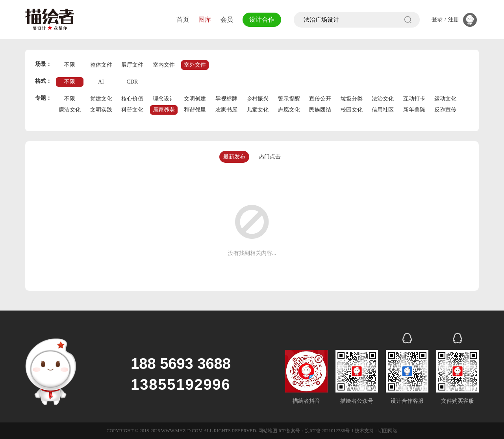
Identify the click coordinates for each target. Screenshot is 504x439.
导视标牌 (226, 99)
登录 (437, 20)
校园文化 (352, 110)
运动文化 (445, 99)
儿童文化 (258, 110)
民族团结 (320, 110)
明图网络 (388, 431)
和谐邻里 (195, 110)
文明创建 (195, 99)
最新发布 (234, 157)
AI (101, 82)
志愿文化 (289, 110)
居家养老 (164, 110)
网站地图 (268, 431)
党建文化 (101, 99)
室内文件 (164, 65)
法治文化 (383, 99)
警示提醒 (289, 99)
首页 (180, 20)
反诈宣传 (445, 110)
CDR (132, 82)
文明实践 (101, 110)
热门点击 (270, 157)
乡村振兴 (258, 99)
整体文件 (101, 65)
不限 (70, 65)
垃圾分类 (352, 99)
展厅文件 (132, 65)
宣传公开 (320, 99)
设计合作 (261, 20)
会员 (224, 20)
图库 (202, 20)
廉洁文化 (70, 110)
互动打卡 (414, 99)
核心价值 (132, 99)
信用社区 (383, 110)
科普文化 (132, 110)
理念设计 (164, 99)
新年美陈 (414, 110)
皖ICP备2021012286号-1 (329, 431)
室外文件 (195, 65)
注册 (454, 20)
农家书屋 (226, 110)
